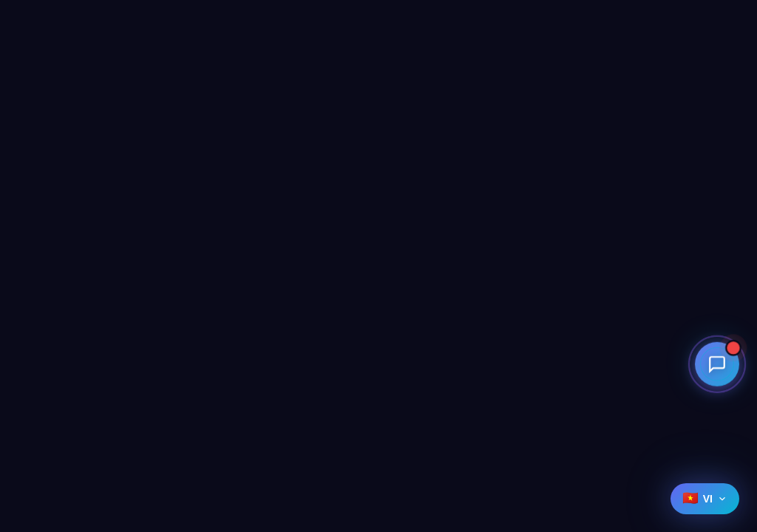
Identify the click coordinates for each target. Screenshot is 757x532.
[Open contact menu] (717, 364)
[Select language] (705, 499)
